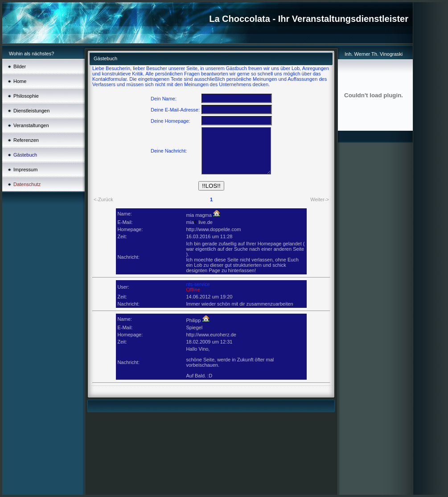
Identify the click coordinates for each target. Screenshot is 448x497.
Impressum (25, 170)
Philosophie (26, 96)
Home (20, 81)
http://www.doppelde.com (213, 229)
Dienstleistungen (31, 111)
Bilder (20, 66)
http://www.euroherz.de (211, 335)
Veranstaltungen (31, 125)
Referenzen (26, 140)
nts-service (198, 284)
